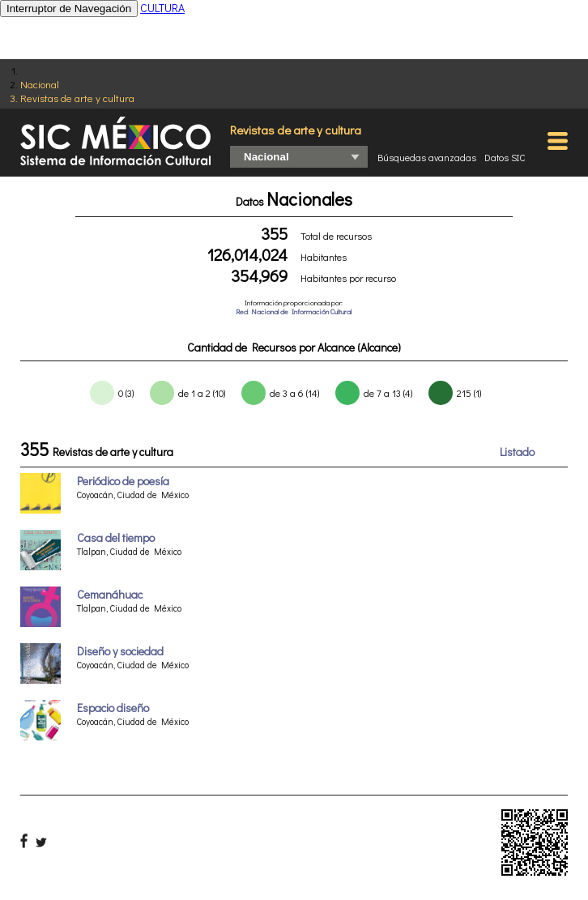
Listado (517, 452)
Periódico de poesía (123, 481)
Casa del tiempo (116, 537)
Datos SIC (505, 157)
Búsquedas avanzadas (427, 157)
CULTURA (162, 8)
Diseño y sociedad (120, 651)
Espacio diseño (113, 708)
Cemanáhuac (110, 594)
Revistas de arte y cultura (77, 98)
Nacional (40, 84)
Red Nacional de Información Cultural (294, 311)
